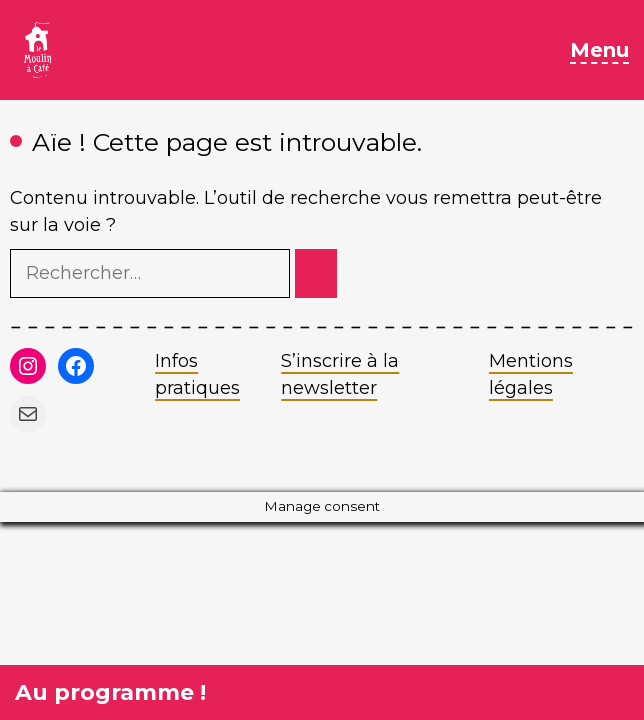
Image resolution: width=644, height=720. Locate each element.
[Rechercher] (316, 273)
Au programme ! (110, 692)
